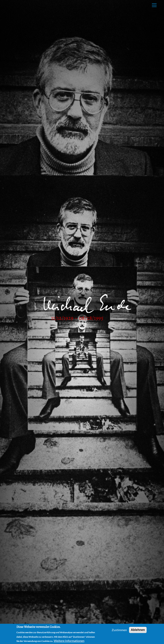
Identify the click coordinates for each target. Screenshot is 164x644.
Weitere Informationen (69, 641)
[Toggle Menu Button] (154, 5)
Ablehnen (138, 630)
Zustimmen (119, 630)
